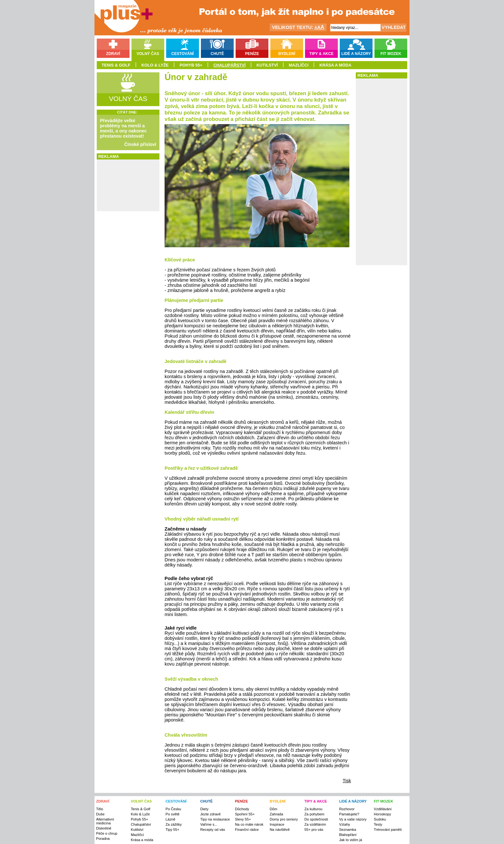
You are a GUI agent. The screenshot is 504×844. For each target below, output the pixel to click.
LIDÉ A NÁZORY (353, 801)
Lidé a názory (356, 54)
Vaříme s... (209, 824)
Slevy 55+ (243, 819)
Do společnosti (316, 819)
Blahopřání (348, 835)
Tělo (100, 809)
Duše (100, 814)
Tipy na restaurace (215, 819)
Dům (274, 809)
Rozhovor (347, 809)
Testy (378, 824)
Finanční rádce (247, 830)
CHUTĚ (207, 801)
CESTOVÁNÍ (176, 801)
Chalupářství (230, 65)
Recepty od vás (213, 830)
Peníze (252, 54)
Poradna (103, 839)
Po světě (173, 814)
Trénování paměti (388, 830)
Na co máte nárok (249, 824)
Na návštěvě (280, 830)
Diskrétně (104, 828)
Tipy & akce (321, 54)
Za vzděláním (315, 824)
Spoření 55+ (245, 814)
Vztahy (345, 824)
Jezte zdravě (210, 814)
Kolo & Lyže (155, 65)
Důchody (242, 809)
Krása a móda (336, 65)
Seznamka (348, 830)
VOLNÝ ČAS (141, 801)
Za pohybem (314, 814)
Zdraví (113, 54)
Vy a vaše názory (353, 819)
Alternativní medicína (105, 821)
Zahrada (276, 814)
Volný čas (148, 54)
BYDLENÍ (278, 801)
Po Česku (173, 809)
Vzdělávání (383, 809)
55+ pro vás (314, 830)
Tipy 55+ (172, 830)
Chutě (217, 54)
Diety (204, 809)
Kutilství (267, 65)
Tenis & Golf (116, 65)
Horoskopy (382, 814)
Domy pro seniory (284, 819)
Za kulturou (313, 809)
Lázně (170, 819)
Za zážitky (174, 824)
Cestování (183, 54)
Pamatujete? (349, 814)
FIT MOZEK (383, 801)
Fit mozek (391, 54)
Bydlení (287, 54)
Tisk (347, 781)
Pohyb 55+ (191, 65)
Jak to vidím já (351, 840)
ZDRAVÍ (103, 801)
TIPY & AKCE (316, 801)
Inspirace (277, 824)
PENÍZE (241, 801)
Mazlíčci (298, 65)
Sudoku (380, 819)
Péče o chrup (107, 833)
